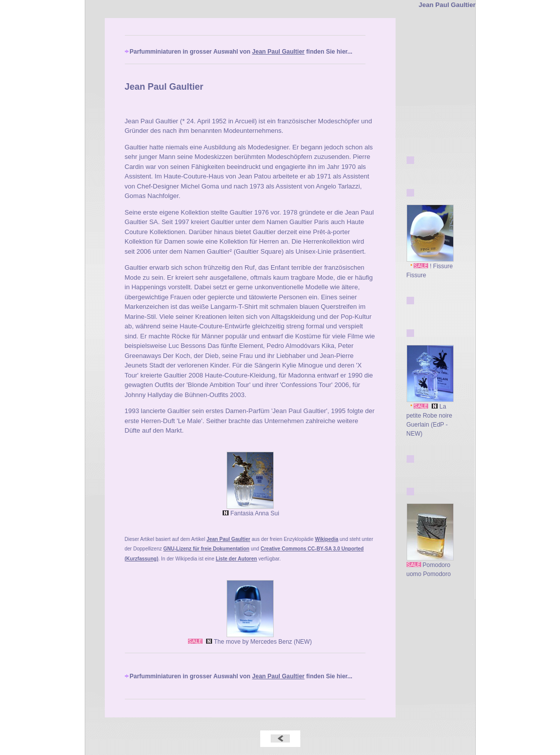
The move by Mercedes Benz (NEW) (250, 638)
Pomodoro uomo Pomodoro (430, 566)
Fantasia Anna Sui (250, 510)
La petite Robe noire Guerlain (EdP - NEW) (430, 417)
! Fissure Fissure (430, 267)
